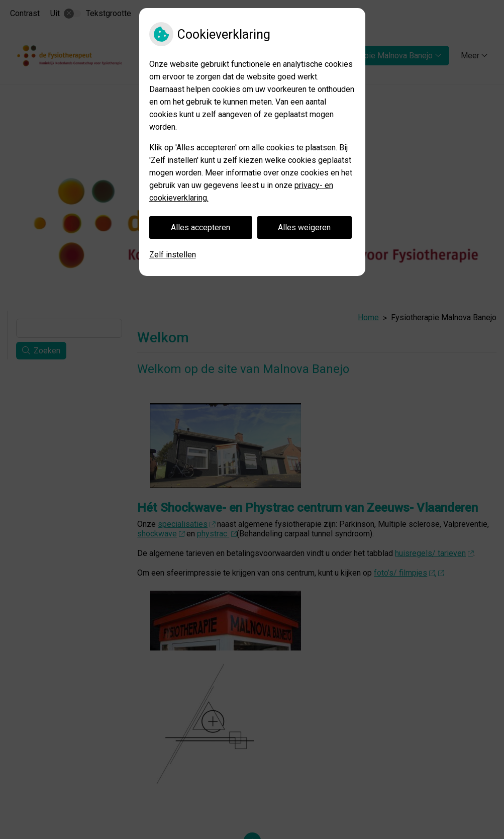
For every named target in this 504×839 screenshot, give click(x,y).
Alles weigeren (304, 227)
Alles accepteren (200, 227)
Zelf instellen (173, 255)
